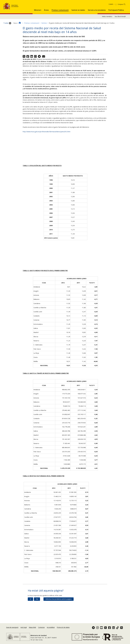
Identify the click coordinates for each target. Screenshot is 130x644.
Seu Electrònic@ (120, 27)
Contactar (41, 630)
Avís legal (24, 630)
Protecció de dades (63, 630)
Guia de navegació (12, 630)
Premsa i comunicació (32, 34)
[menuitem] (38, 20)
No (37, 610)
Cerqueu (120, 15)
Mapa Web (32, 630)
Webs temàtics (107, 27)
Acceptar (119, 5)
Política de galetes (108, 5)
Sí (30, 610)
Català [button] (112, 15)
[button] (38, 20)
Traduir (7, 34)
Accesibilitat (51, 630)
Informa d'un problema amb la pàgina (59, 610)
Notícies (44, 34)
